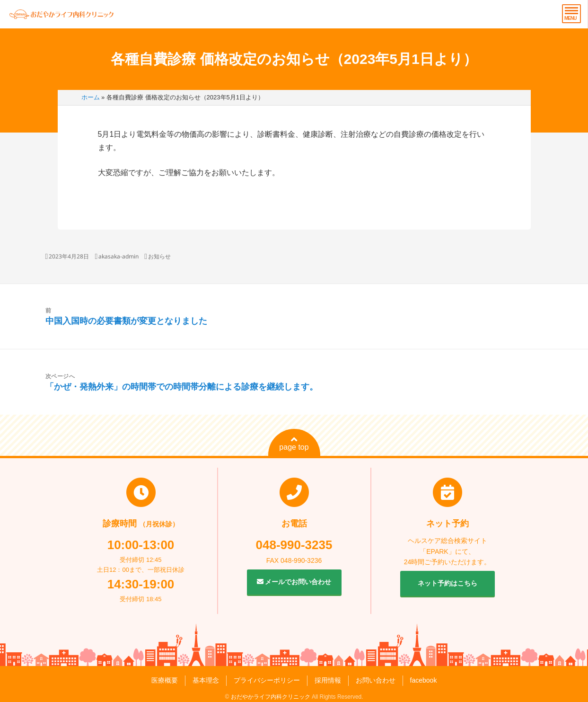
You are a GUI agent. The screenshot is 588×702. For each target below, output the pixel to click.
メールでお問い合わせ (294, 582)
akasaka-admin (118, 256)
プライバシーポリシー (267, 680)
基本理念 (206, 680)
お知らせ (159, 256)
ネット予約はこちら (448, 583)
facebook (424, 680)
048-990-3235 (294, 545)
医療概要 (165, 680)
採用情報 (328, 680)
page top (294, 444)
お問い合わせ (376, 680)
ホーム (91, 97)
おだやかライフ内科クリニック (271, 697)
